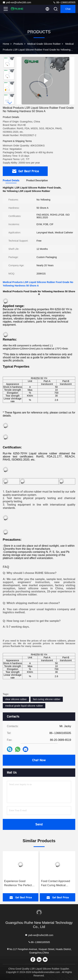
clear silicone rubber (16, 699)
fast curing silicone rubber (47, 699)
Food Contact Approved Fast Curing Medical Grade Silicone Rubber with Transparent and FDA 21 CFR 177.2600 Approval (57, 884)
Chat (68, 9)
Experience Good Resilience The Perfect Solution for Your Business (20, 884)
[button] (10, 103)
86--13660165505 (64, 2)
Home (6, 44)
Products (18, 44)
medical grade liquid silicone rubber (24, 706)
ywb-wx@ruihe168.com (17, 2)
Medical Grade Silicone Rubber (44, 44)
